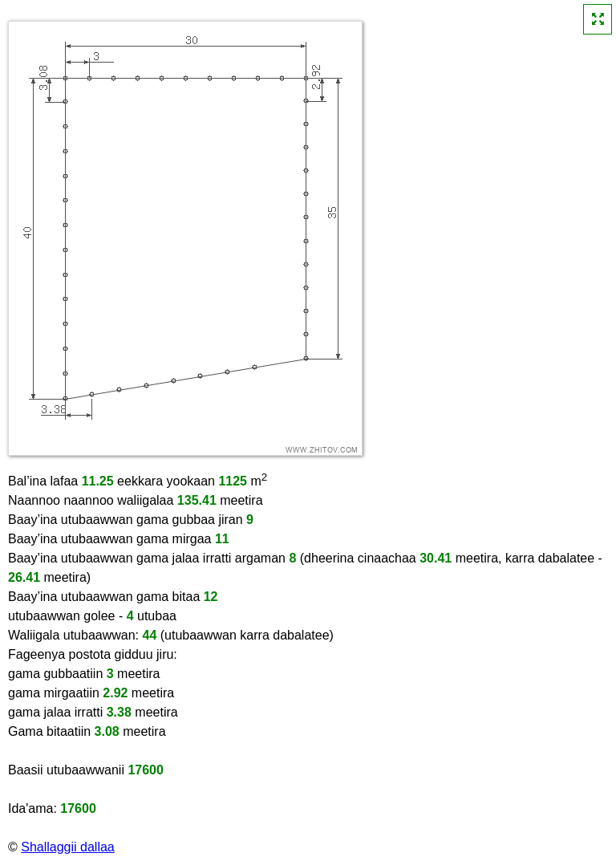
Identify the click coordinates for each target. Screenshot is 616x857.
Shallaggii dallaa (68, 847)
